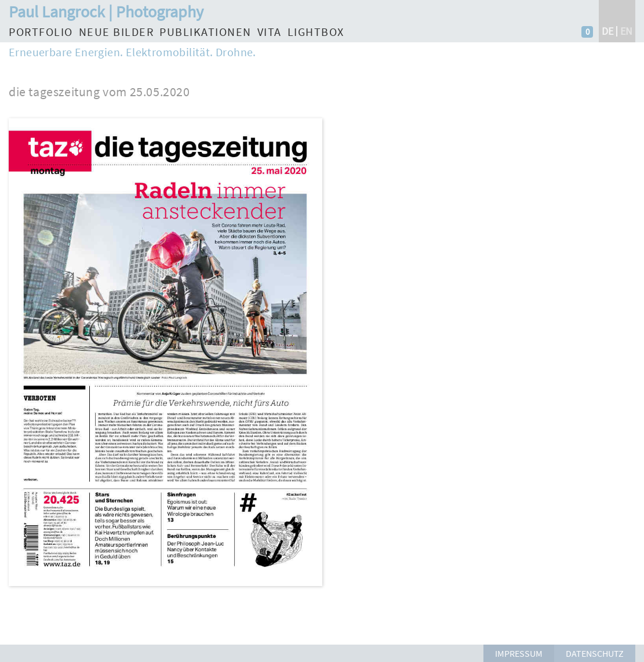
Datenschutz (595, 653)
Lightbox (316, 32)
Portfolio (41, 32)
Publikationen (205, 32)
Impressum (519, 653)
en (626, 31)
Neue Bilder (117, 32)
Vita (270, 32)
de (607, 31)
